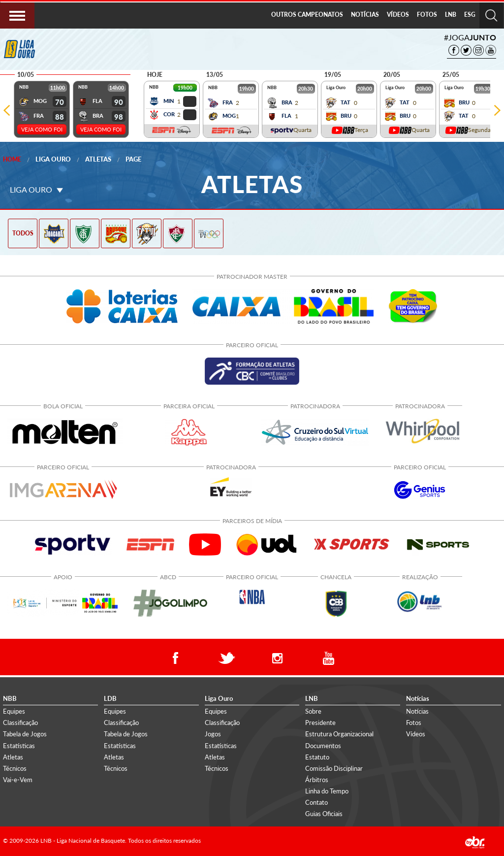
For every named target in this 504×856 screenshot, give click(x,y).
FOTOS (427, 15)
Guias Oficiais (324, 814)
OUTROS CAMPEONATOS (307, 15)
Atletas (98, 159)
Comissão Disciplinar (334, 768)
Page (133, 159)
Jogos (213, 734)
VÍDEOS (398, 15)
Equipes (14, 711)
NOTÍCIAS (365, 15)
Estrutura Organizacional (339, 734)
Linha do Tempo (327, 791)
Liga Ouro (53, 159)
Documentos (323, 746)
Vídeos (416, 734)
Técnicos (15, 768)
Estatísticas (19, 746)
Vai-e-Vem (18, 780)
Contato (316, 802)
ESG (470, 15)
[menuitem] (307, 15)
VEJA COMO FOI (42, 129)
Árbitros (317, 780)
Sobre (313, 711)
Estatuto (317, 757)
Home (12, 159)
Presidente (320, 723)
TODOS (23, 233)
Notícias (417, 711)
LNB (451, 15)
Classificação (20, 723)
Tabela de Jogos (25, 734)
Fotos (414, 723)
